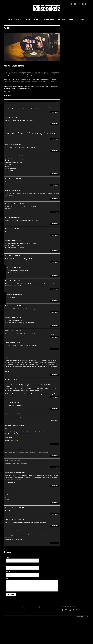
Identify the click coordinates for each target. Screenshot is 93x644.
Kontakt (26, 607)
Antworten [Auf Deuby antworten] (55, 420)
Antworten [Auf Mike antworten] (55, 235)
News (5, 64)
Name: (8, 557)
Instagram (79, 4)
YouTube (75, 4)
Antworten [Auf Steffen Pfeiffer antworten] (55, 526)
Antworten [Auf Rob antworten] (55, 397)
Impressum (7, 610)
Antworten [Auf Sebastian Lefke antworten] (55, 212)
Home (10, 20)
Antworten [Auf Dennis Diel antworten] (55, 503)
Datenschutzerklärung (20, 610)
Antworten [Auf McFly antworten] (55, 112)
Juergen (7, 402)
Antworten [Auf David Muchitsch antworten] (55, 456)
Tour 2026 (81, 20)
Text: (7, 579)
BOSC (71, 20)
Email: (8, 564)
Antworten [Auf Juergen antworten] (55, 409)
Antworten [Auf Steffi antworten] (55, 349)
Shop (36, 20)
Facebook (72, 4)
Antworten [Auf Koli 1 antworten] (55, 262)
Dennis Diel (8, 491)
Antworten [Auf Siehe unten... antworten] (55, 444)
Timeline (61, 20)
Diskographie (48, 20)
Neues (19, 20)
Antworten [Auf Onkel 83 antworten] (55, 185)
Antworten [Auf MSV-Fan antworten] (55, 337)
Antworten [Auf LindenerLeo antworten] (55, 174)
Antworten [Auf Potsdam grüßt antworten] (55, 486)
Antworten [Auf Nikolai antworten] (55, 375)
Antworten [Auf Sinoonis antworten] (55, 151)
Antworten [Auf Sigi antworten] (55, 124)
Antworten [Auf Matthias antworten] (55, 251)
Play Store (86, 4)
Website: (8, 571)
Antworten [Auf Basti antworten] (55, 289)
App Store (83, 4)
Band (28, 20)
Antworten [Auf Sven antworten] (55, 224)
